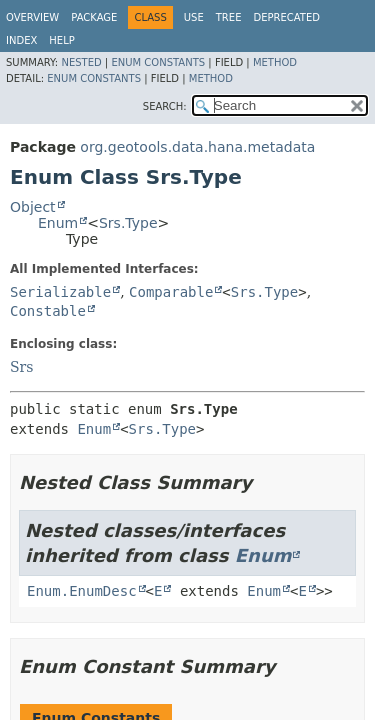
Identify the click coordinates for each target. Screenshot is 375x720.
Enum (58, 223)
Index (21, 40)
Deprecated (286, 17)
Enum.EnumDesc (82, 591)
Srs (21, 367)
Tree (229, 17)
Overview (32, 17)
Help (61, 40)
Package (94, 17)
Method (275, 62)
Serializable (60, 292)
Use (194, 17)
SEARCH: (165, 106)
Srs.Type (128, 223)
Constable (48, 311)
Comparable (171, 292)
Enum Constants (158, 62)
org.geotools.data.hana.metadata (197, 147)
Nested (81, 62)
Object (33, 207)
